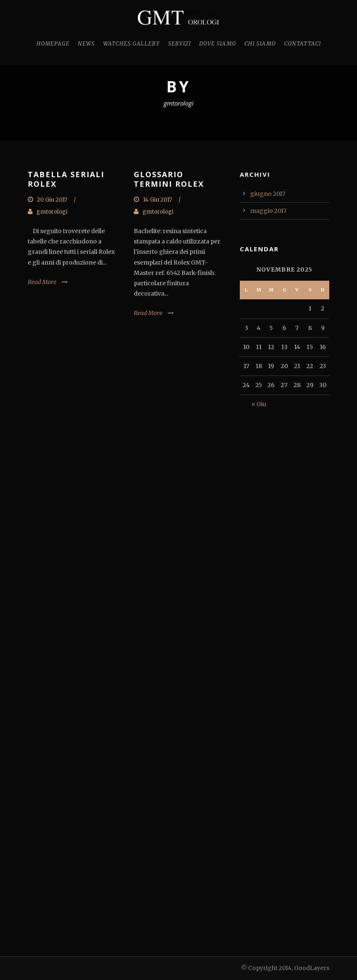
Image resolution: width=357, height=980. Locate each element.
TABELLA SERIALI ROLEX (66, 179)
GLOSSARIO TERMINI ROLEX (169, 179)
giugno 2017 (268, 194)
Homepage (53, 44)
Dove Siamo (218, 44)
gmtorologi (52, 212)
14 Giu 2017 (157, 200)
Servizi (180, 44)
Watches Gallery (131, 44)
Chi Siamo (260, 44)
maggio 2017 (268, 211)
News (86, 44)
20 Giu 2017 (52, 200)
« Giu (259, 404)
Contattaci (303, 44)
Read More (42, 282)
